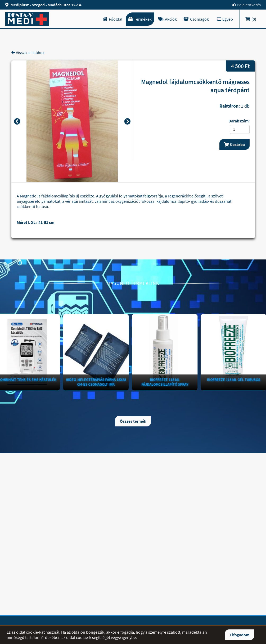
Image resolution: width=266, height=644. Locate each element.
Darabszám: (239, 121)
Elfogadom (240, 635)
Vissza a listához (28, 52)
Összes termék (133, 421)
